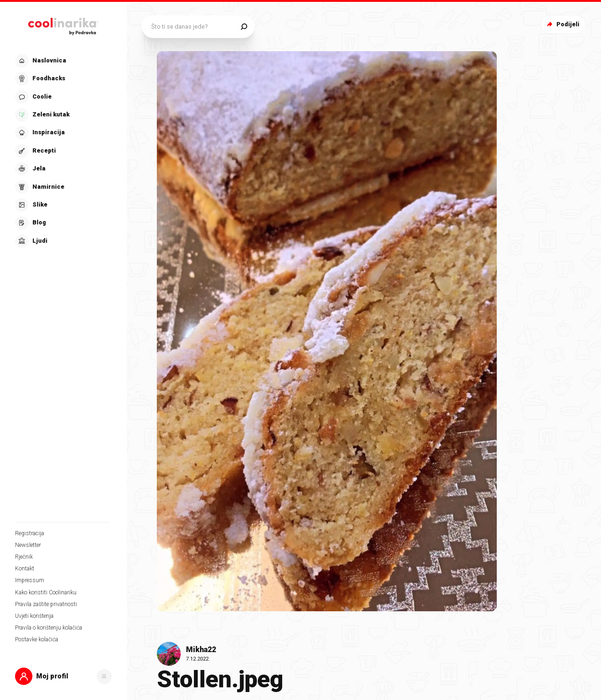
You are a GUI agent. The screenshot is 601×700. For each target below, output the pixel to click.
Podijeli (562, 24)
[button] (63, 676)
